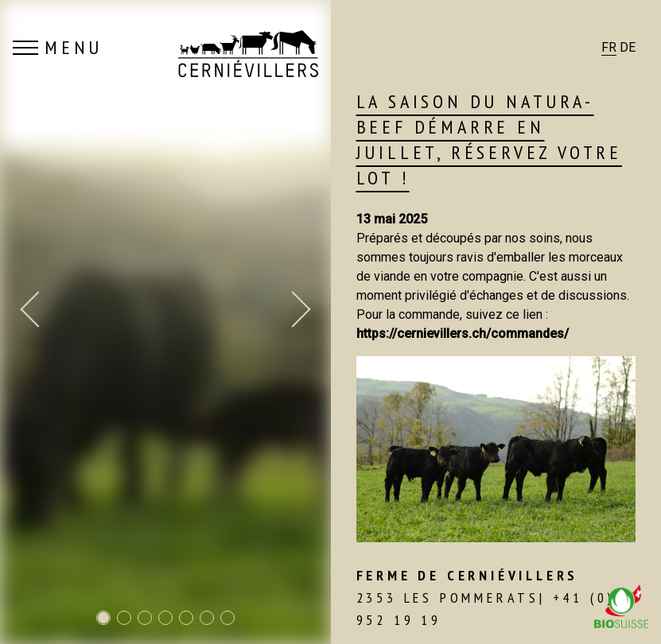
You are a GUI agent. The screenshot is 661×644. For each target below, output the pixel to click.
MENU (58, 48)
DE (628, 47)
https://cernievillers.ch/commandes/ (463, 334)
